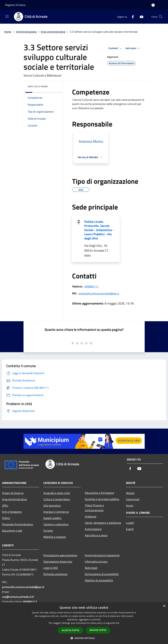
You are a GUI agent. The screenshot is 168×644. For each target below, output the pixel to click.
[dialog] (84, 623)
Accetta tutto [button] (71, 630)
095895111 (91, 286)
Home (8, 32)
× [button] (164, 606)
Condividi (115, 48)
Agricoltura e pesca (96, 535)
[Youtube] (140, 17)
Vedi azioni (133, 48)
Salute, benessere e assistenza (103, 523)
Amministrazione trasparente (102, 555)
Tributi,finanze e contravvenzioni (94, 508)
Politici (6, 518)
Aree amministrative (53, 32)
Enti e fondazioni (12, 512)
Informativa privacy (96, 562)
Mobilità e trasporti (55, 537)
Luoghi (130, 523)
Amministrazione (26, 32)
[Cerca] (161, 17)
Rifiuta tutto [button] (98, 630)
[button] (84, 638)
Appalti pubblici (52, 518)
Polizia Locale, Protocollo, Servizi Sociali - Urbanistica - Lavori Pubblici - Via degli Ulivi (99, 230)
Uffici (5, 505)
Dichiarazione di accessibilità (102, 574)
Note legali (91, 568)
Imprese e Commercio (56, 512)
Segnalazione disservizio (58, 562)
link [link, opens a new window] (117, 623)
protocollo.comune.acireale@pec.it (99, 293)
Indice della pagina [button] (38, 86)
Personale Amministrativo (17, 524)
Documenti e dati (12, 531)
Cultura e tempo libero (57, 499)
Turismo (48, 531)
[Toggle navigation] (7, 16)
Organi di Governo (13, 493)
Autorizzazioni (93, 529)
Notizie (130, 493)
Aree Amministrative (14, 499)
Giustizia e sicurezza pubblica (102, 499)
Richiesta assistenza (55, 574)
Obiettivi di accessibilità (99, 580)
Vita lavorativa (52, 505)
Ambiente (91, 516)
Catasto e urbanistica (56, 524)
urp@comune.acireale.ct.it (18, 597)
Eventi (130, 529)
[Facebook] (131, 17)
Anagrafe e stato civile (57, 493)
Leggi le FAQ (51, 568)
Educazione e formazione (99, 493)
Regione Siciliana (15, 5)
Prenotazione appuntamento (60, 555)
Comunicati (133, 499)
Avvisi (130, 505)
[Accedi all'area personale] (153, 5)
